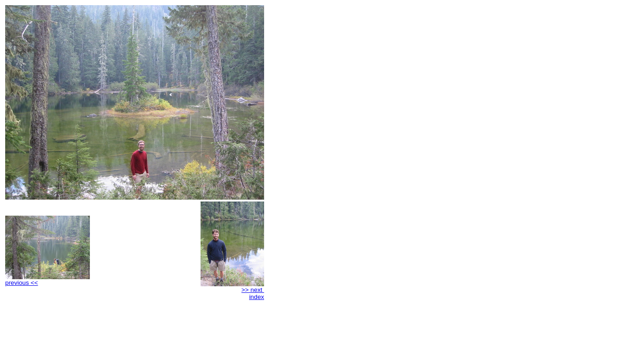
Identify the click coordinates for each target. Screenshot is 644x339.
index (257, 297)
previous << (48, 280)
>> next (232, 287)
